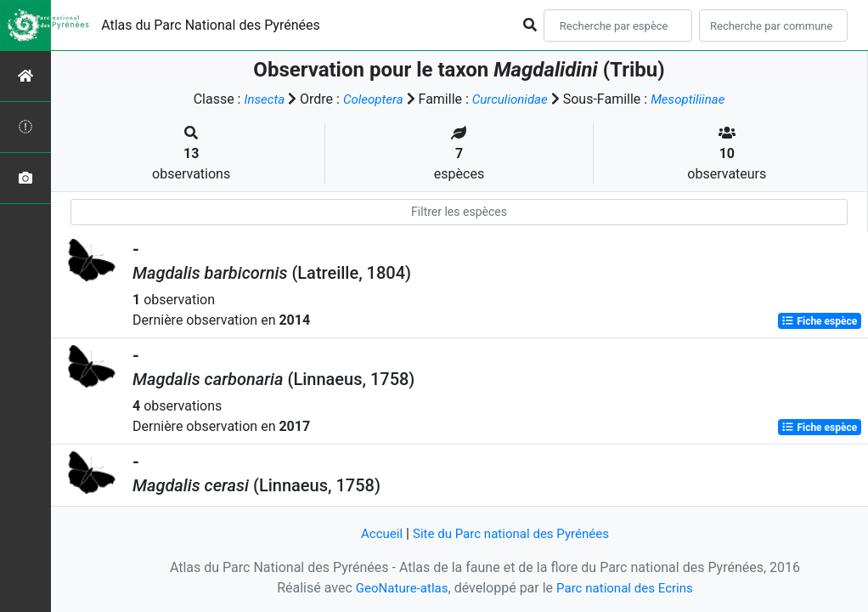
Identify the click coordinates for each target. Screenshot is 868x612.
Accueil (375, 533)
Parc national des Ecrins (627, 588)
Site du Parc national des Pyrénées (512, 533)
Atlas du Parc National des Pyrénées (211, 25)
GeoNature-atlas (397, 588)
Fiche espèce (819, 321)
